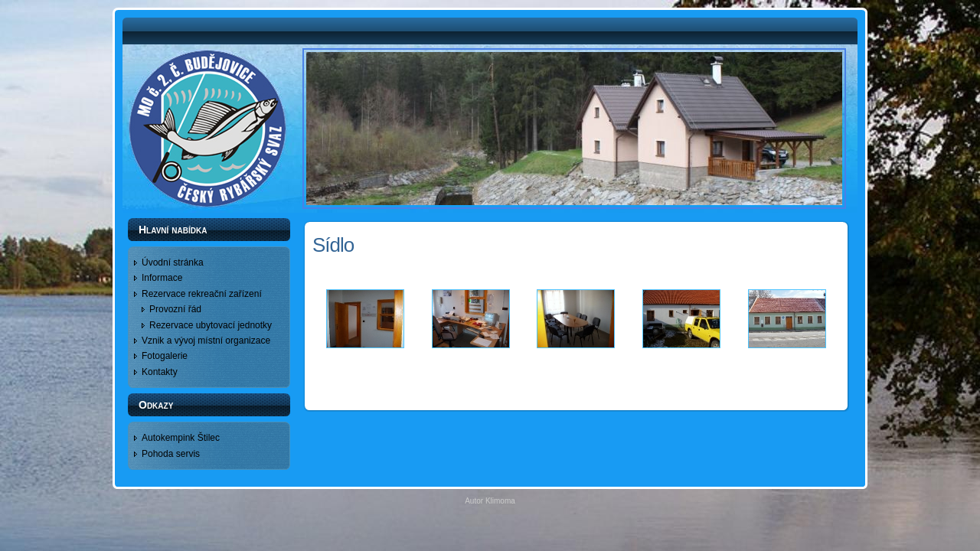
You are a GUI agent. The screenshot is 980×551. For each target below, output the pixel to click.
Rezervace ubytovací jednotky (211, 325)
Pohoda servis (171, 454)
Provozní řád (175, 309)
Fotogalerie (165, 356)
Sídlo (333, 245)
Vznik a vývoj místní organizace (206, 341)
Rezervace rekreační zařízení (202, 294)
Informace (162, 278)
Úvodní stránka (173, 262)
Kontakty (160, 372)
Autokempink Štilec (181, 438)
